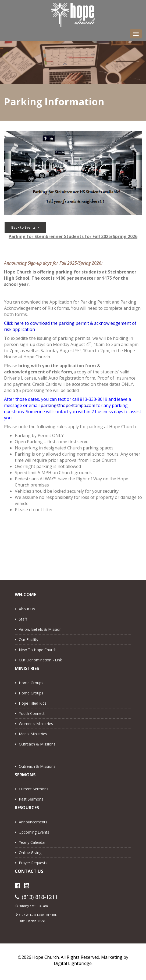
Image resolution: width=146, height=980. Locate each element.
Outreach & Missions (37, 744)
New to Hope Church (38, 650)
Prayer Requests (33, 863)
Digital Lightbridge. (73, 963)
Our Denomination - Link (40, 660)
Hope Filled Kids (33, 703)
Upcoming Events (34, 832)
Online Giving (30, 853)
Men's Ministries (33, 734)
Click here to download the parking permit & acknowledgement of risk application (70, 326)
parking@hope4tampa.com (68, 405)
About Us (27, 609)
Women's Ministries (36, 724)
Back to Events (25, 227)
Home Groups (31, 683)
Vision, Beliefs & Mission (40, 629)
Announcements (33, 822)
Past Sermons (31, 799)
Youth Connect (32, 713)
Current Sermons (34, 789)
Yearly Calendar (32, 842)
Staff (23, 619)
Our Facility (29, 639)
